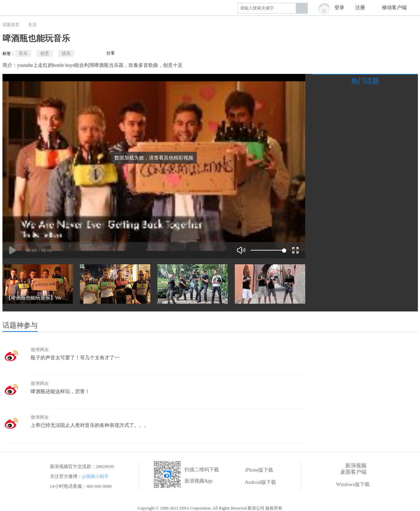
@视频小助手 (96, 476)
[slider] (267, 250)
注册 (360, 8)
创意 (45, 53)
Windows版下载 (348, 485)
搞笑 (66, 53)
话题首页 (11, 25)
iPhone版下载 (254, 470)
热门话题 (365, 81)
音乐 (23, 53)
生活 (32, 25)
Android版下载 (256, 482)
